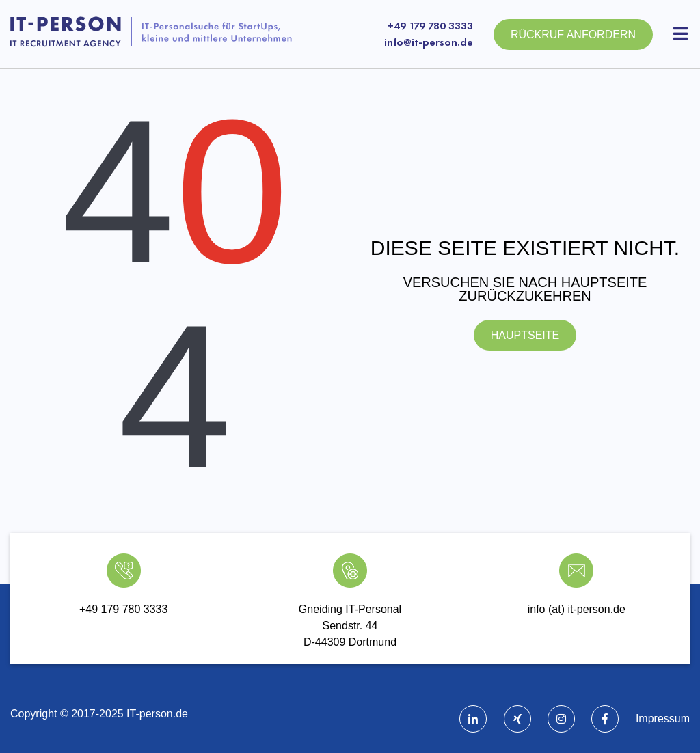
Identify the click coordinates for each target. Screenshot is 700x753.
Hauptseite (525, 335)
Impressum (663, 718)
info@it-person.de (429, 42)
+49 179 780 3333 (430, 26)
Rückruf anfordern (573, 35)
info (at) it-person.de (577, 609)
